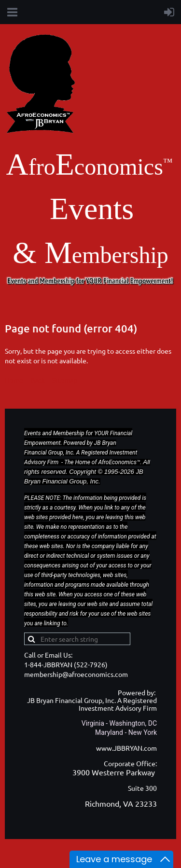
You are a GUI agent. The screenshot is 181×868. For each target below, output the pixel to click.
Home (14, 380)
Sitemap (65, 380)
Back (38, 380)
